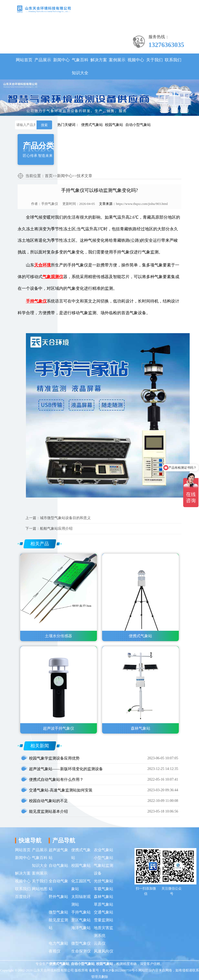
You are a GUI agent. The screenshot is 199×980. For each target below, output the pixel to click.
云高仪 (100, 943)
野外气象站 (58, 897)
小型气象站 (104, 858)
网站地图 (40, 889)
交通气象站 (104, 912)
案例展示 (117, 60)
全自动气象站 (58, 885)
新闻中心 (61, 60)
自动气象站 (58, 865)
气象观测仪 (53, 277)
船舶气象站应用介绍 (56, 529)
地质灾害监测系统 (104, 932)
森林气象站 (104, 897)
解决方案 (99, 60)
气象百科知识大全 (80, 66)
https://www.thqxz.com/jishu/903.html (142, 204)
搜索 (44, 125)
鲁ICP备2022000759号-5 (120, 970)
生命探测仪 (81, 951)
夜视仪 (55, 951)
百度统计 (23, 897)
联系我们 (173, 60)
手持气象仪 (50, 204)
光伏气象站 (104, 881)
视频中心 (136, 60)
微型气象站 (58, 912)
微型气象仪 (81, 943)
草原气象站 (104, 904)
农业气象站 (104, 850)
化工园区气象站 (81, 885)
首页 (49, 176)
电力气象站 (58, 943)
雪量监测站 (104, 920)
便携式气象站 (92, 125)
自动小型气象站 (138, 125)
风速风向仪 (104, 951)
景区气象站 (81, 920)
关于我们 (154, 60)
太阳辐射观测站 (81, 901)
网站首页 (24, 60)
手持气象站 (81, 912)
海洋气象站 (81, 928)
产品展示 (43, 60)
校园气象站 (114, 125)
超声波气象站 (58, 854)
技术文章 (84, 176)
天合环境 (42, 265)
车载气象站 (104, 889)
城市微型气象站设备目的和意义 (65, 518)
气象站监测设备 (104, 869)
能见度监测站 (58, 924)
